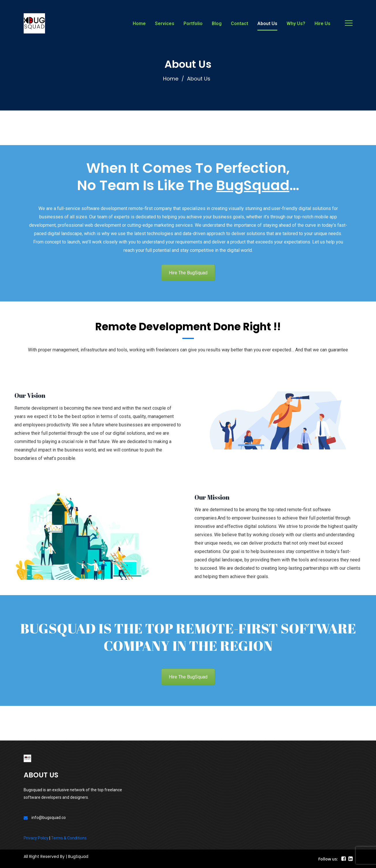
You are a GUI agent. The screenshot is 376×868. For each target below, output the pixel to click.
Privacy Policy (36, 838)
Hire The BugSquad (188, 273)
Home (139, 24)
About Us (267, 24)
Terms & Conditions (69, 838)
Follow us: (328, 859)
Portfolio (193, 24)
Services (165, 24)
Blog (217, 24)
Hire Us (322, 24)
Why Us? (296, 24)
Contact (240, 24)
